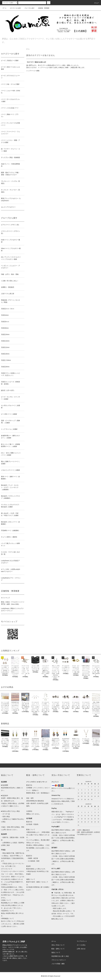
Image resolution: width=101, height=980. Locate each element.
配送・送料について (58, 949)
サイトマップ (5, 598)
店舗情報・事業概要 (42, 8)
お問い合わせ (81, 949)
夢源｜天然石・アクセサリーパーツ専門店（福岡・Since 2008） (13, 603)
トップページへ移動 (33, 71)
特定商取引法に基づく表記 (60, 956)
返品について (56, 952)
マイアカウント (82, 941)
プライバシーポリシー (59, 960)
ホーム (4, 8)
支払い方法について (58, 945)
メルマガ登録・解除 (58, 964)
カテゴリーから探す (14, 8)
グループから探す (28, 8)
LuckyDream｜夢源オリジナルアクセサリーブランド (12, 610)
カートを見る (81, 945)
